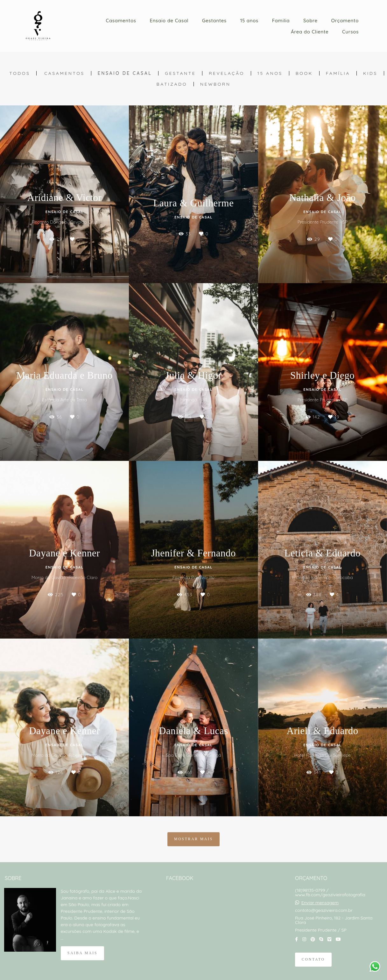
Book (304, 73)
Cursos (350, 32)
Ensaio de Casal (169, 21)
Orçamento (345, 21)
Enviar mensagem (320, 903)
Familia (281, 21)
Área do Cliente (310, 32)
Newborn (215, 84)
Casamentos (121, 21)
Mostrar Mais (193, 839)
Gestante (180, 73)
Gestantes (214, 21)
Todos (20, 73)
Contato (313, 959)
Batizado (172, 84)
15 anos (249, 21)
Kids (370, 73)
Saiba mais (82, 953)
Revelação (227, 73)
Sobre (310, 21)
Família (338, 73)
